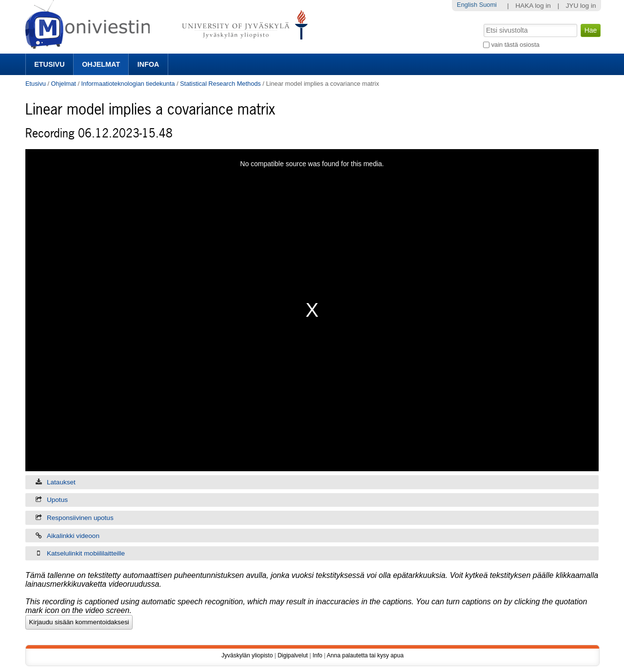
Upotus (57, 500)
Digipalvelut (292, 655)
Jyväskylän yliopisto (247, 655)
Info (317, 655)
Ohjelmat (101, 64)
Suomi (488, 5)
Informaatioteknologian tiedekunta (128, 84)
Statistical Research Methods (220, 84)
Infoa (148, 64)
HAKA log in (533, 6)
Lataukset (61, 482)
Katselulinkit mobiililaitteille (86, 553)
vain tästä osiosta (516, 45)
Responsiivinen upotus (80, 518)
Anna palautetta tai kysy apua (365, 655)
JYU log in (581, 6)
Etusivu (49, 64)
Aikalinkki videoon (73, 536)
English (467, 5)
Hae (483, 23)
